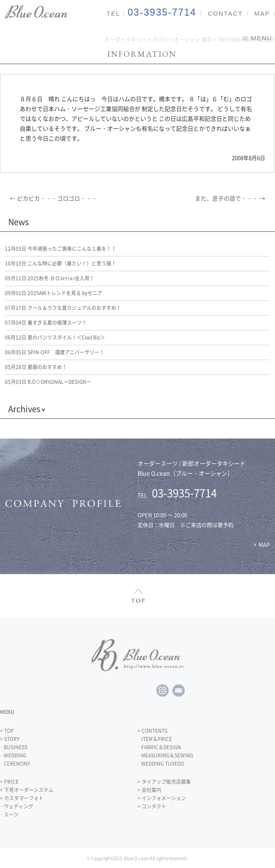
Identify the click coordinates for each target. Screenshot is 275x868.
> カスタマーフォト (22, 798)
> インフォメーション (162, 798)
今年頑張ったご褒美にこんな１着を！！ (61, 249)
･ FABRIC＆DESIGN (159, 747)
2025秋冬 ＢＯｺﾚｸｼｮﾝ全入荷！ (50, 278)
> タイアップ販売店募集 (164, 782)
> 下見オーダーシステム (27, 790)
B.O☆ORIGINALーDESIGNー (48, 382)
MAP (262, 13)
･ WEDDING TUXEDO (161, 764)
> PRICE (9, 782)
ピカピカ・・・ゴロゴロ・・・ (54, 198)
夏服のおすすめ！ (36, 367)
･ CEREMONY (15, 764)
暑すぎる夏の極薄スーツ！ (46, 323)
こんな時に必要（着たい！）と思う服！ (61, 263)
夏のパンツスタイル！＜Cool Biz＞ (55, 337)
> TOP (7, 731)
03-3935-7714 (162, 12)
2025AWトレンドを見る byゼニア (54, 293)
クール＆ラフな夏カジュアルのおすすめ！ (63, 308)
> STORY (10, 739)
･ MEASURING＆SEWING (165, 755)
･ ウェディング (17, 806)
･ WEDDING (13, 755)
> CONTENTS (152, 731)
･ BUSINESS (14, 747)
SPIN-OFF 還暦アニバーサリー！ (55, 352)
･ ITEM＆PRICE (155, 739)
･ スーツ (9, 815)
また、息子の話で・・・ (230, 198)
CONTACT (225, 13)
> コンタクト (152, 806)
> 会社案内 (149, 790)
